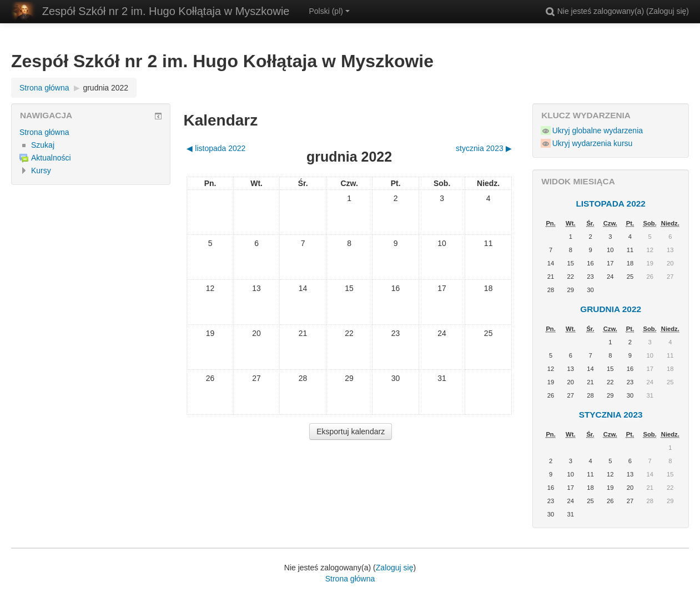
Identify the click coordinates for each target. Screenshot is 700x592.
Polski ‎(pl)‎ (329, 11)
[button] (550, 11)
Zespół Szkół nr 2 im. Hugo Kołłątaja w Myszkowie (166, 11)
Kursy (41, 170)
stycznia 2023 (611, 415)
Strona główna (44, 132)
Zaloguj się (668, 11)
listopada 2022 (610, 204)
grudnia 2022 (105, 88)
